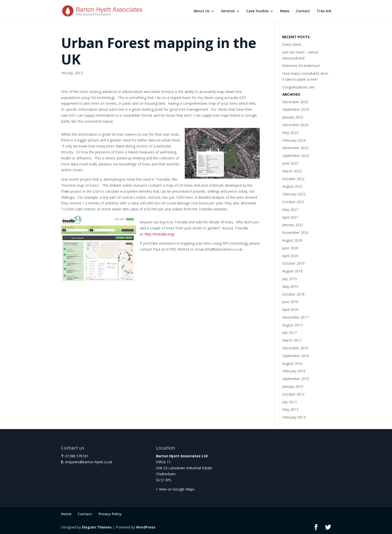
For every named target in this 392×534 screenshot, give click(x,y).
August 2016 (292, 363)
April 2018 (290, 309)
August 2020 (292, 240)
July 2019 (289, 279)
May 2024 (290, 133)
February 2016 (294, 371)
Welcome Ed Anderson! (301, 66)
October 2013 (293, 394)
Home (66, 514)
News (285, 11)
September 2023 (296, 156)
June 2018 (290, 302)
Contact (303, 11)
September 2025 (296, 109)
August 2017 (292, 325)
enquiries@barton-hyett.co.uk (89, 462)
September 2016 (296, 356)
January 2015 (293, 386)
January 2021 (293, 225)
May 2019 (290, 286)
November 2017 (295, 317)
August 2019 (292, 271)
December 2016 (295, 348)
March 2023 (292, 171)
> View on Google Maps (175, 489)
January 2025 (293, 117)
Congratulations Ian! (298, 87)
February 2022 (294, 194)
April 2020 (290, 256)
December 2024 (295, 125)
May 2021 (290, 210)
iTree (66, 191)
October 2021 (293, 202)
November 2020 (295, 233)
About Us (201, 11)
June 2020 (290, 248)
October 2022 (293, 179)
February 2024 (294, 140)
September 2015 (296, 379)
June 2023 (290, 163)
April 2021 (290, 217)
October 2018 (293, 294)
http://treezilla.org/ (160, 234)
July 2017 (289, 332)
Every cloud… (293, 44)
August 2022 (292, 186)
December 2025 (295, 102)
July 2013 (289, 402)
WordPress (146, 527)
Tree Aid (324, 11)
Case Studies (257, 11)
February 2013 (294, 417)
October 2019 (293, 263)
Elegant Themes (97, 527)
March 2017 (292, 340)
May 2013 (290, 409)
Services (228, 11)
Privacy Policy (110, 514)
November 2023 (295, 148)
